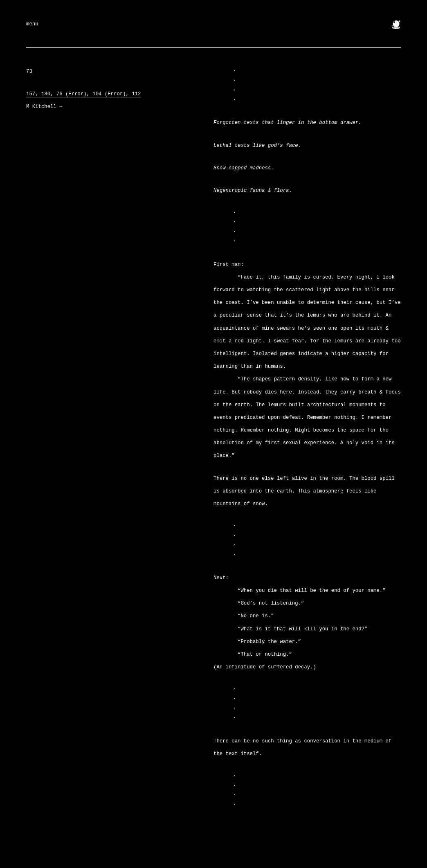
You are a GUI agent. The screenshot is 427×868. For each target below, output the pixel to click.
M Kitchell (44, 107)
